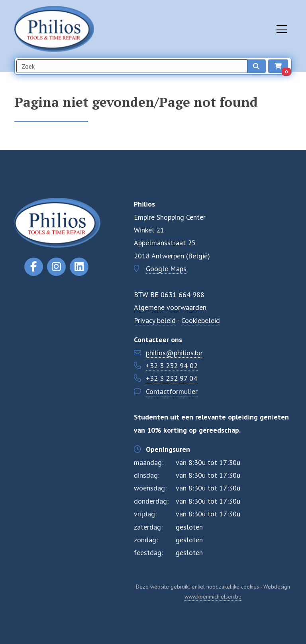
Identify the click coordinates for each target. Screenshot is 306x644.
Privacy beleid (155, 320)
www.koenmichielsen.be (213, 597)
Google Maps (166, 269)
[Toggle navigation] (282, 29)
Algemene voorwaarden (170, 307)
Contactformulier (172, 391)
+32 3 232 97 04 (172, 378)
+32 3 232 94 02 (172, 365)
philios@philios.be (174, 353)
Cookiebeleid (201, 320)
